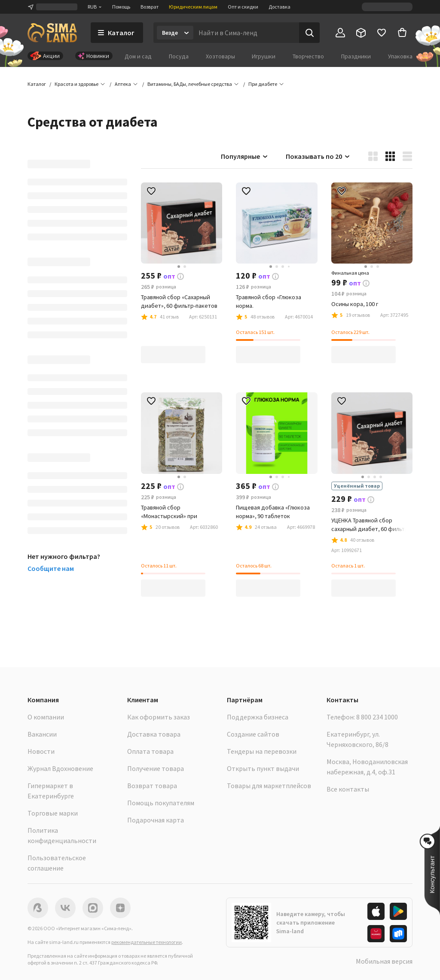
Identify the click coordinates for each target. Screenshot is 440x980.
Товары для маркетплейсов (269, 786)
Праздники (356, 56)
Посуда (179, 56)
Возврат (150, 7)
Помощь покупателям (161, 803)
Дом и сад (138, 56)
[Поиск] (309, 33)
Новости (41, 751)
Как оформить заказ (159, 717)
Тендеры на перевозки (262, 751)
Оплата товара (150, 751)
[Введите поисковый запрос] (246, 33)
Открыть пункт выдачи (263, 768)
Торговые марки (53, 813)
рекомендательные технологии (147, 942)
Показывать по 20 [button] (318, 156)
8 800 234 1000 (377, 717)
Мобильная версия (384, 961)
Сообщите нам (51, 568)
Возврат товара (152, 786)
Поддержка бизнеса (258, 717)
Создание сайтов (253, 734)
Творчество (308, 56)
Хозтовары (220, 56)
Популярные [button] (245, 156)
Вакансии (42, 734)
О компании (46, 717)
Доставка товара (154, 734)
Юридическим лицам (193, 7)
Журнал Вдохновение (60, 768)
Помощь (121, 7)
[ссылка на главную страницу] (52, 33)
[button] (263, 84)
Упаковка (400, 56)
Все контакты (348, 789)
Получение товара (156, 768)
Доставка (280, 7)
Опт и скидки (243, 7)
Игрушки (264, 56)
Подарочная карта (156, 820)
